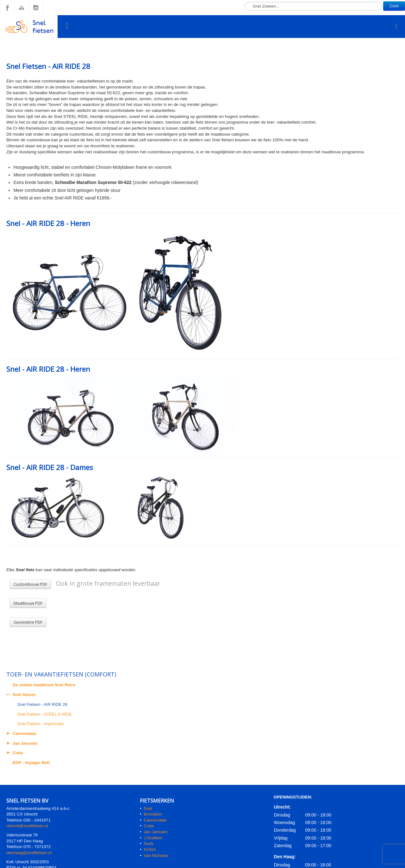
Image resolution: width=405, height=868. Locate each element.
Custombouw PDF (30, 584)
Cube (149, 826)
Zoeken (245, 0)
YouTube (22, 8)
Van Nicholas (156, 856)
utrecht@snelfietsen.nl (27, 826)
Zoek (394, 6)
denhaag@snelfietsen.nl (29, 853)
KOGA (150, 850)
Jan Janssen (156, 832)
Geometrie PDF (28, 622)
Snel (148, 808)
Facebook (7, 8)
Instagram (36, 8)
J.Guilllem (153, 838)
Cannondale (155, 820)
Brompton (153, 814)
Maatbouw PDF (28, 603)
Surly (148, 844)
